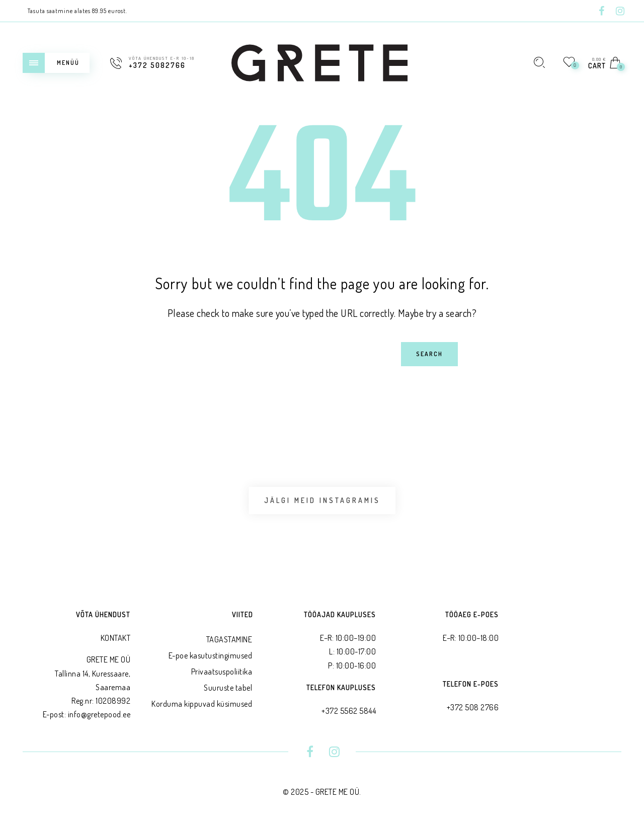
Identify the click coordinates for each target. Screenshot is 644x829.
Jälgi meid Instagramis (322, 500)
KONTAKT (116, 638)
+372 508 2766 (473, 707)
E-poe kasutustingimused (211, 655)
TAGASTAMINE (229, 639)
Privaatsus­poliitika (222, 672)
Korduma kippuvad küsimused (202, 704)
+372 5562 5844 (349, 711)
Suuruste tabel (228, 688)
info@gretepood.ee (99, 714)
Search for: (114, 342)
